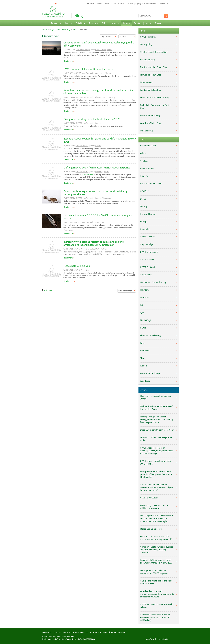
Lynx (142, 313)
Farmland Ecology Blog (151, 75)
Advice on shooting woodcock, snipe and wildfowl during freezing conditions (95, 193)
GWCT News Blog (63, 29)
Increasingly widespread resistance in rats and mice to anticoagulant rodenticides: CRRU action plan (94, 243)
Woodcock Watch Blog (150, 123)
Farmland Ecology (148, 214)
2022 (75, 29)
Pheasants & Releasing (150, 335)
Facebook (122, 632)
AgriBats (144, 161)
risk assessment (87, 175)
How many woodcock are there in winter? (155, 397)
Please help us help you (77, 266)
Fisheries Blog (146, 82)
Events (143, 199)
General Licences (148, 237)
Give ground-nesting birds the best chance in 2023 (92, 119)
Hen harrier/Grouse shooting (153, 282)
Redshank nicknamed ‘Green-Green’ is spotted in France (156, 408)
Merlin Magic (146, 320)
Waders (108, 73)
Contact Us (163, 4)
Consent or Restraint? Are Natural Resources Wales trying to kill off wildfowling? (99, 44)
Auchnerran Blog (148, 60)
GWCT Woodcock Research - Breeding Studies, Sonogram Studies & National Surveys (156, 451)
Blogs (52, 29)
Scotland (122, 4)
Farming (112, 97)
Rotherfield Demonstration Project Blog (156, 107)
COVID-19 (145, 191)
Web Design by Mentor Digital (157, 639)
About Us (91, 4)
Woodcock (99, 73)
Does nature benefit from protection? (157, 430)
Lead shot (145, 297)
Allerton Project (101, 97)
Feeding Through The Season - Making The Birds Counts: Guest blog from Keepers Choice (157, 420)
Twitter (113, 632)
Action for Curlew (148, 146)
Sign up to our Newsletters (146, 4)
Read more (68, 61)
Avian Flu (99, 172)
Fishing (143, 222)
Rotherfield (145, 351)
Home (45, 29)
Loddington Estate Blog (151, 90)
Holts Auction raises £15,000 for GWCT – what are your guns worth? (98, 217)
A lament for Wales (149, 498)
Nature (143, 328)
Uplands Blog (146, 131)
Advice (110, 50)
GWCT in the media (149, 252)
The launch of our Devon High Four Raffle (156, 439)
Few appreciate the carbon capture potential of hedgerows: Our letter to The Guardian (157, 474)
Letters (143, 305)
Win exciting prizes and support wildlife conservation (154, 507)
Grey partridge (147, 244)
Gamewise (145, 229)
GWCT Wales (101, 50)
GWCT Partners (101, 222)
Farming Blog (146, 44)
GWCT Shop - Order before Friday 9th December (156, 462)
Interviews (145, 290)
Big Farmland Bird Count (151, 184)
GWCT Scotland (147, 267)
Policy (99, 4)
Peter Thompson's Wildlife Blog (154, 97)
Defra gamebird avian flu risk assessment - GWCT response (97, 168)
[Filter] (108, 36)
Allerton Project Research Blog (154, 52)
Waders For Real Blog (150, 115)
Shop (114, 4)
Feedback (66, 632)
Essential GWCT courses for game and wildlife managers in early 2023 (100, 140)
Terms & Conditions (80, 632)
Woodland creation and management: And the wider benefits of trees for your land (98, 92)
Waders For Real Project (151, 373)
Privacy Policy (95, 632)
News (107, 4)
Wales (131, 4)
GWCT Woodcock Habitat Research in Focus (88, 69)
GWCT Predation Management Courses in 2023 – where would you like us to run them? (156, 487)
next (51, 290)
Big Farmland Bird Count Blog (153, 67)
